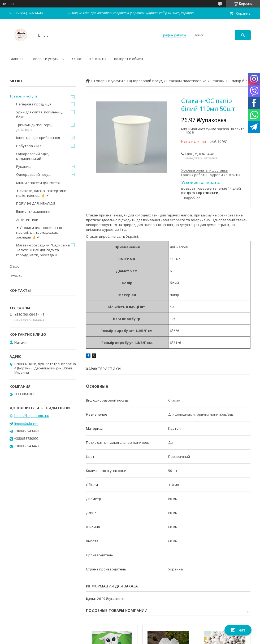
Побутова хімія (29, 146)
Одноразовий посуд (145, 81)
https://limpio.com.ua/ (32, 416)
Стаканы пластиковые (186, 81)
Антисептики (27, 220)
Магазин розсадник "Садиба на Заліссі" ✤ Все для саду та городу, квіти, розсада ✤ (43, 250)
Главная (16, 59)
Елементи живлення (33, 211)
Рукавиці (24, 167)
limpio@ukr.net (26, 424)
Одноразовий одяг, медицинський (32, 156)
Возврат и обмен (129, 59)
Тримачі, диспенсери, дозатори (34, 127)
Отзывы (16, 276)
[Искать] (243, 35)
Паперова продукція (34, 104)
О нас (77, 59)
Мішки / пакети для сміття (38, 183)
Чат (238, 630)
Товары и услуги (45, 59)
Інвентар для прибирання (38, 138)
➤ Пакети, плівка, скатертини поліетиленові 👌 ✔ (41, 193)
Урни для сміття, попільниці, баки (40, 114)
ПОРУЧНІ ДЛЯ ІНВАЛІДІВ (36, 203)
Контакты (98, 59)
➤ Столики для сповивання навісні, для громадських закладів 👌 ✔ (39, 232)
